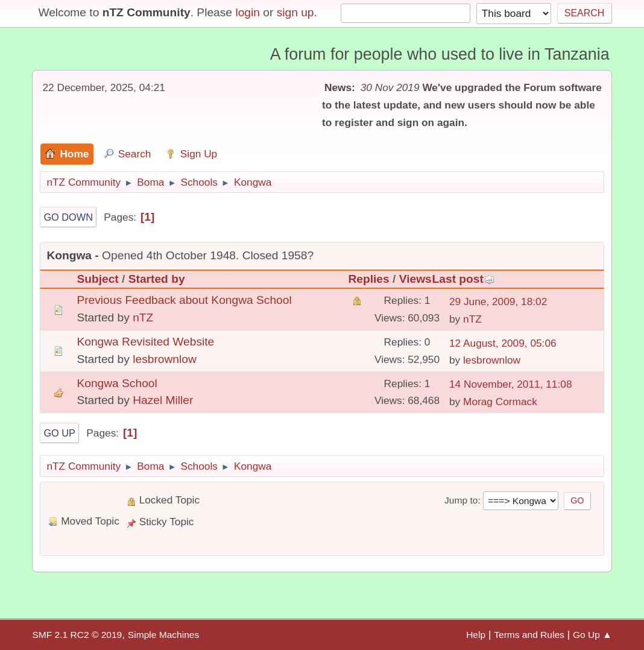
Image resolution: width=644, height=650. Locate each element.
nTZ (143, 317)
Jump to (461, 500)
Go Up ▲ (592, 635)
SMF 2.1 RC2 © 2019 (77, 635)
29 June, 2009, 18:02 (498, 301)
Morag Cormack (500, 402)
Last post (463, 279)
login (248, 12)
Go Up (59, 433)
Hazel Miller (163, 400)
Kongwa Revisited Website (145, 342)
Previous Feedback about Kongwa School (184, 300)
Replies (368, 279)
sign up (295, 12)
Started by (157, 279)
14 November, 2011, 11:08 (511, 384)
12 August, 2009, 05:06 (503, 343)
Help (476, 635)
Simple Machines (163, 635)
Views (415, 279)
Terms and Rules (529, 635)
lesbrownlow (165, 359)
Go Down (68, 217)
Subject (97, 279)
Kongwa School (117, 383)
